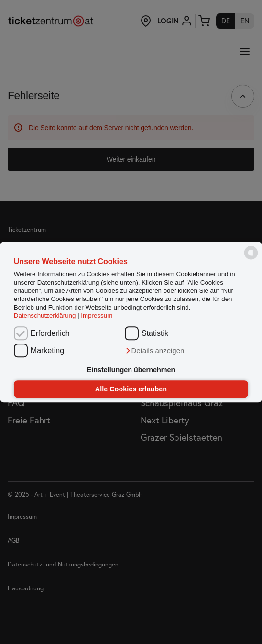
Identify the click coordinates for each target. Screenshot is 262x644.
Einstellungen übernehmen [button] (131, 370)
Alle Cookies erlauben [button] (131, 389)
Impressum (97, 316)
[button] (154, 351)
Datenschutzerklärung (45, 316)
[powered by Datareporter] (251, 259)
